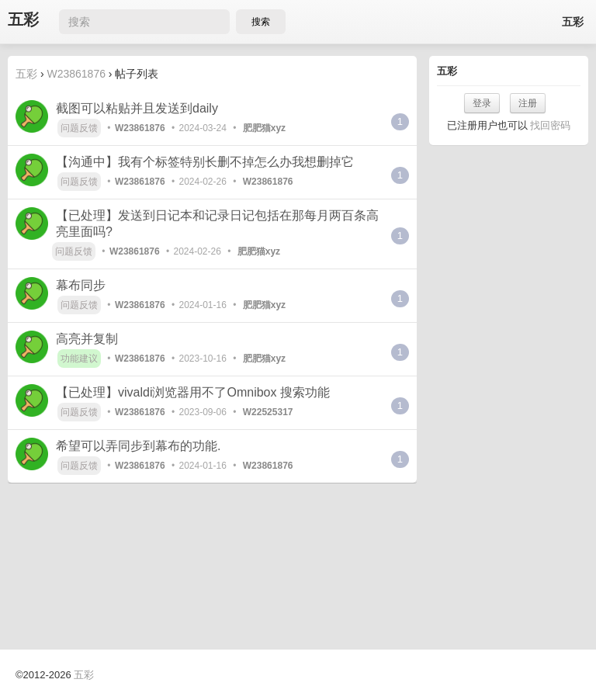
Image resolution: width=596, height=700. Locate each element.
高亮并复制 (87, 339)
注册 (528, 103)
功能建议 (79, 359)
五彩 (23, 20)
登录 (482, 103)
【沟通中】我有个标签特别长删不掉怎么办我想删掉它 (205, 162)
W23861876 (76, 74)
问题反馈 (79, 128)
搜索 (261, 22)
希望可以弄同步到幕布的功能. (138, 446)
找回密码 (550, 125)
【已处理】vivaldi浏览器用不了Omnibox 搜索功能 (193, 392)
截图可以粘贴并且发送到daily (137, 108)
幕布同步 (81, 285)
